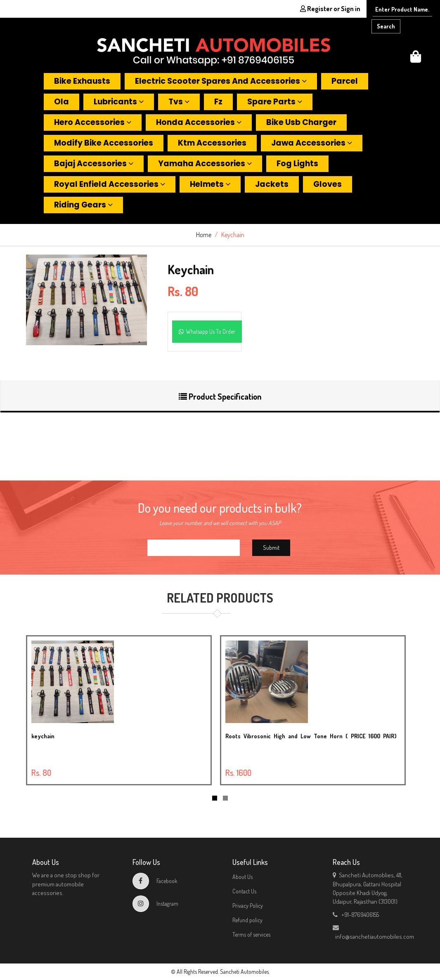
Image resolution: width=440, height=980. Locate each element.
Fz (218, 102)
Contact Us (244, 891)
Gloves (328, 184)
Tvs (179, 102)
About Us (242, 877)
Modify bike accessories (104, 143)
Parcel (345, 81)
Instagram (155, 903)
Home (204, 235)
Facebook (155, 881)
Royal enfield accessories (110, 184)
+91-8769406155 (356, 915)
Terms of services (251, 934)
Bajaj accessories (94, 164)
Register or (330, 9)
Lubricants (119, 102)
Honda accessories (199, 122)
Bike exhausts (82, 81)
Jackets (272, 184)
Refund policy (247, 920)
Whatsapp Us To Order (207, 331)
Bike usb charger (301, 122)
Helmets (210, 184)
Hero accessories (93, 122)
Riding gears (83, 205)
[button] (416, 59)
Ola (62, 102)
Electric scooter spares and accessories (221, 81)
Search (386, 26)
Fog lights (297, 164)
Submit (271, 548)
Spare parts (275, 102)
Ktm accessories (212, 143)
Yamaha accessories (205, 164)
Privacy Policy (248, 906)
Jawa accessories (312, 143)
